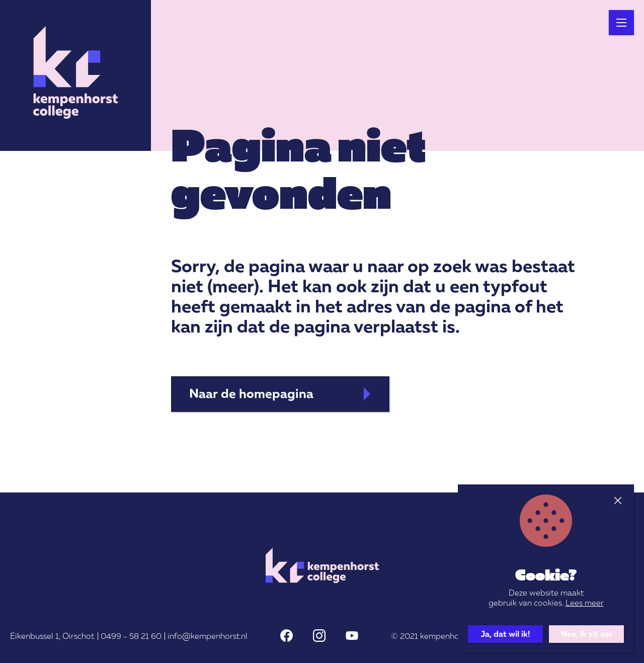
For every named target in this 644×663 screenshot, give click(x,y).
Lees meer (585, 603)
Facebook (287, 636)
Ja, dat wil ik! (505, 634)
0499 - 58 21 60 (131, 636)
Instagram (319, 636)
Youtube (352, 636)
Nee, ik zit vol (586, 634)
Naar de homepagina (251, 393)
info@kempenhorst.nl (208, 636)
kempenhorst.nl (449, 636)
